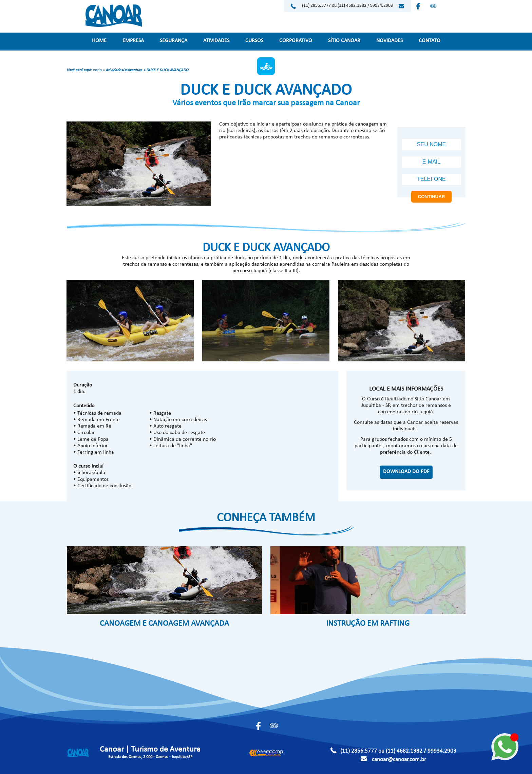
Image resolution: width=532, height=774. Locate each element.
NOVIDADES (389, 41)
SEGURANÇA (174, 41)
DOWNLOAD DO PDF (406, 472)
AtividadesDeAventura (124, 71)
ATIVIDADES (216, 41)
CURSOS (254, 41)
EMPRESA (133, 41)
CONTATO (430, 41)
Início (97, 71)
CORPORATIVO (296, 41)
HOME (99, 41)
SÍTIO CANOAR (344, 41)
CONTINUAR (432, 197)
